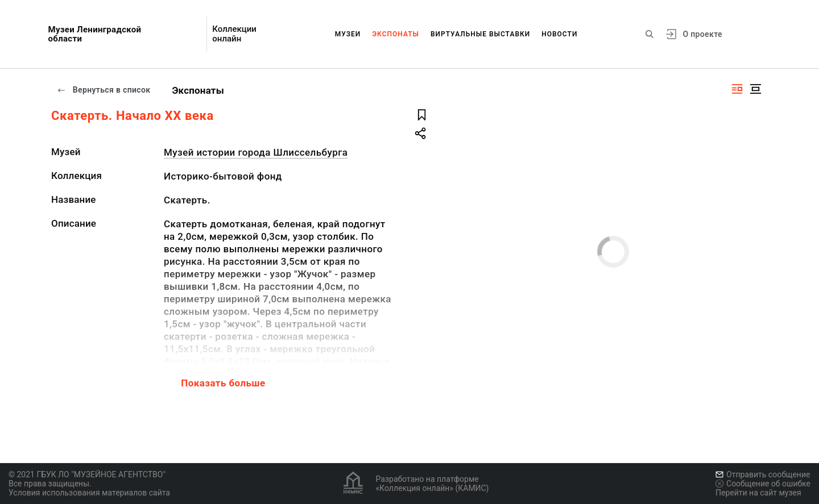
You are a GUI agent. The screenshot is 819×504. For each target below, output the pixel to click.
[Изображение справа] (737, 89)
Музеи (348, 34)
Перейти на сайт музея (758, 493)
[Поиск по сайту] (650, 34)
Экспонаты (396, 34)
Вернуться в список (104, 90)
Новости (559, 34)
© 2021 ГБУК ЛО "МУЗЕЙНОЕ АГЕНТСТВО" (87, 474)
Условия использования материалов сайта (89, 493)
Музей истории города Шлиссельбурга (256, 152)
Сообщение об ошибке (763, 484)
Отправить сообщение (763, 474)
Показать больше (223, 383)
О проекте (702, 34)
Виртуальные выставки (480, 34)
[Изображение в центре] (755, 89)
